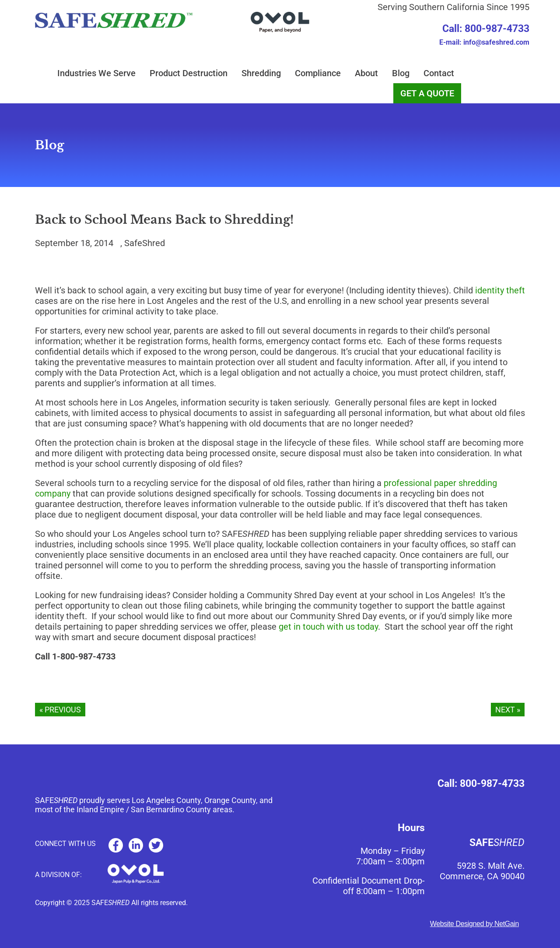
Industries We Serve (96, 73)
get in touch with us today (328, 627)
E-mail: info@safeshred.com (484, 42)
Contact (439, 73)
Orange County (230, 800)
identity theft (500, 290)
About (366, 73)
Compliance (318, 73)
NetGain (507, 924)
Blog (401, 73)
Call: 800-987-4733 (486, 29)
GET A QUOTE (427, 93)
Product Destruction (189, 73)
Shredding (261, 73)
